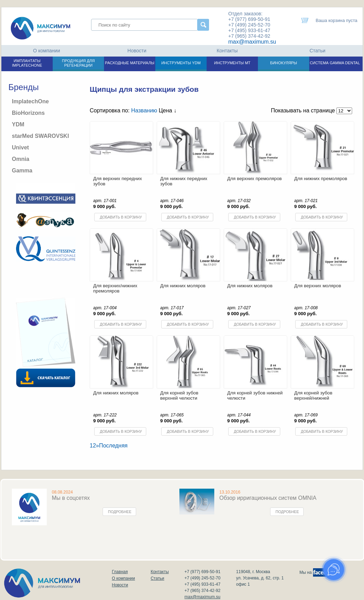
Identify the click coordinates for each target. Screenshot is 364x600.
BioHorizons (28, 113)
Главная (120, 572)
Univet (20, 147)
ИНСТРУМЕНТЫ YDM (181, 63)
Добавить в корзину (121, 217)
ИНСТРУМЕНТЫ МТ (232, 63)
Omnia (21, 159)
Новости (137, 51)
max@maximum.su (252, 42)
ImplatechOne (30, 101)
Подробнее (120, 512)
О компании (47, 51)
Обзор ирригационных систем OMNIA (268, 498)
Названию (144, 110)
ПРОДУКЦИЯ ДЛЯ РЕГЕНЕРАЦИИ (79, 63)
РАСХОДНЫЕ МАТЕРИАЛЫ (130, 63)
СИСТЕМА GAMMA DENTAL (335, 63)
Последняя (113, 446)
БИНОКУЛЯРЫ (284, 63)
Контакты (227, 51)
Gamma (22, 171)
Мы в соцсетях (71, 498)
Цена (168, 110)
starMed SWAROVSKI (40, 136)
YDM (18, 124)
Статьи (317, 51)
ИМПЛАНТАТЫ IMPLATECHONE (27, 63)
